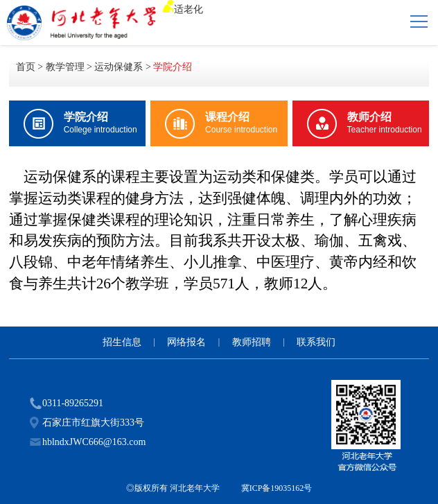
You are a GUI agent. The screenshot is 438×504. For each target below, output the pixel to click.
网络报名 (186, 342)
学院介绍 (173, 67)
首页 (26, 67)
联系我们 (316, 342)
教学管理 (65, 67)
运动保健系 (119, 67)
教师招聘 (252, 342)
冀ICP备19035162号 (277, 488)
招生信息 (122, 342)
